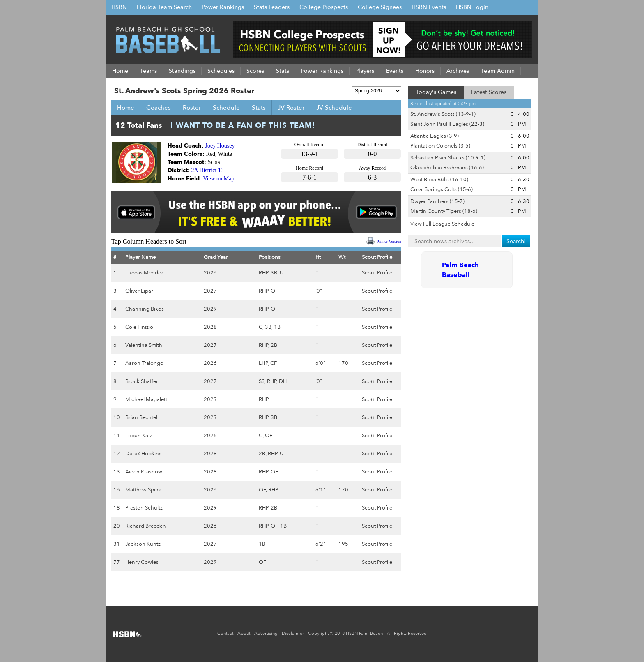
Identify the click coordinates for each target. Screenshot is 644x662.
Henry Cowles (142, 562)
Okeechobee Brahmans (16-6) (447, 168)
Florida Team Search (164, 7)
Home (126, 108)
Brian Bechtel (141, 417)
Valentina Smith (144, 345)
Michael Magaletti (147, 399)
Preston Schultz (144, 508)
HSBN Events (429, 7)
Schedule (226, 108)
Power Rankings (223, 7)
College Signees (380, 7)
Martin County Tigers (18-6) (444, 211)
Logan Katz (139, 436)
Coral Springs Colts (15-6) (442, 189)
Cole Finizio (139, 327)
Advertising (266, 633)
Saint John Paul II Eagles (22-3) (447, 124)
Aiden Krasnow (144, 472)
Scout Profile (377, 273)
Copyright (318, 633)
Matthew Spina (143, 490)
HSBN (119, 7)
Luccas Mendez (144, 273)
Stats (259, 108)
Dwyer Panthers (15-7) (437, 201)
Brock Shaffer (142, 381)
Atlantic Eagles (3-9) (435, 136)
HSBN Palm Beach (364, 633)
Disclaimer (293, 633)
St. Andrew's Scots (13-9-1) (443, 114)
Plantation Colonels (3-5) (440, 146)
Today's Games (436, 92)
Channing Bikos (145, 309)
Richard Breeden (146, 526)
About (244, 633)
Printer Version (389, 241)
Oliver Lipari (140, 291)
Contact (225, 633)
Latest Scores (489, 92)
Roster (192, 108)
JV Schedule (334, 108)
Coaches (159, 108)
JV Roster (291, 108)
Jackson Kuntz (143, 544)
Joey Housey (220, 146)
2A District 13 (208, 170)
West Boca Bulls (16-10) (439, 180)
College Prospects (324, 7)
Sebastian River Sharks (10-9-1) (448, 158)
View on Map (218, 179)
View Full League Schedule (442, 224)
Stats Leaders (272, 7)
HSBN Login (472, 7)
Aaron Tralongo (144, 363)
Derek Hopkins (143, 454)
